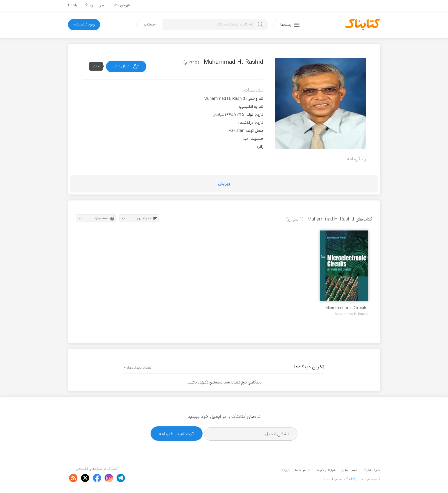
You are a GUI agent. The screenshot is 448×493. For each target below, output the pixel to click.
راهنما (72, 5)
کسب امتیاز (349, 470)
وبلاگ (88, 5)
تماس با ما (302, 470)
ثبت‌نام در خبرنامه (176, 434)
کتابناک (350, 479)
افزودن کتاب (121, 5)
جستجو (150, 24)
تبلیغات (285, 470)
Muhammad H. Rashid (352, 314)
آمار (102, 5)
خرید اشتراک (371, 470)
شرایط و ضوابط (325, 470)
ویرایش (224, 184)
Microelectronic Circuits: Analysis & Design (347, 308)
